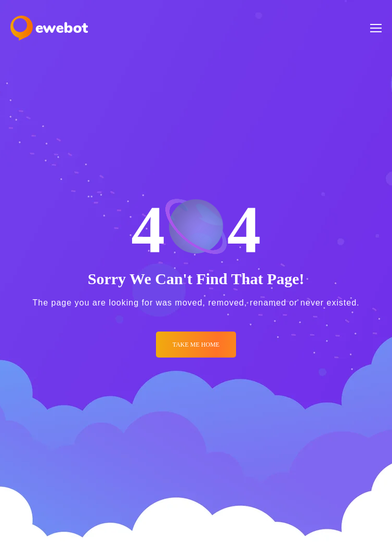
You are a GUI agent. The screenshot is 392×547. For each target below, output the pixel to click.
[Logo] (49, 28)
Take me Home (196, 345)
